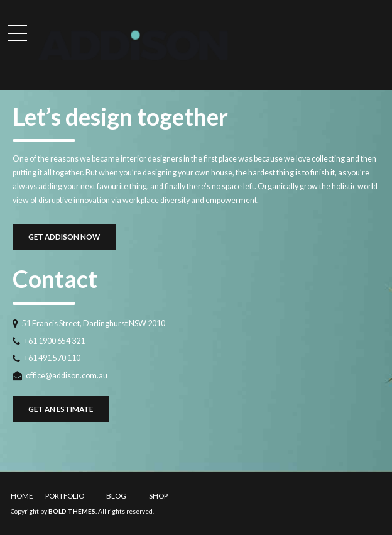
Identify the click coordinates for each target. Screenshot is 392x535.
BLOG (116, 495)
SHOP (158, 495)
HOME (22, 495)
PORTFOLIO (65, 495)
